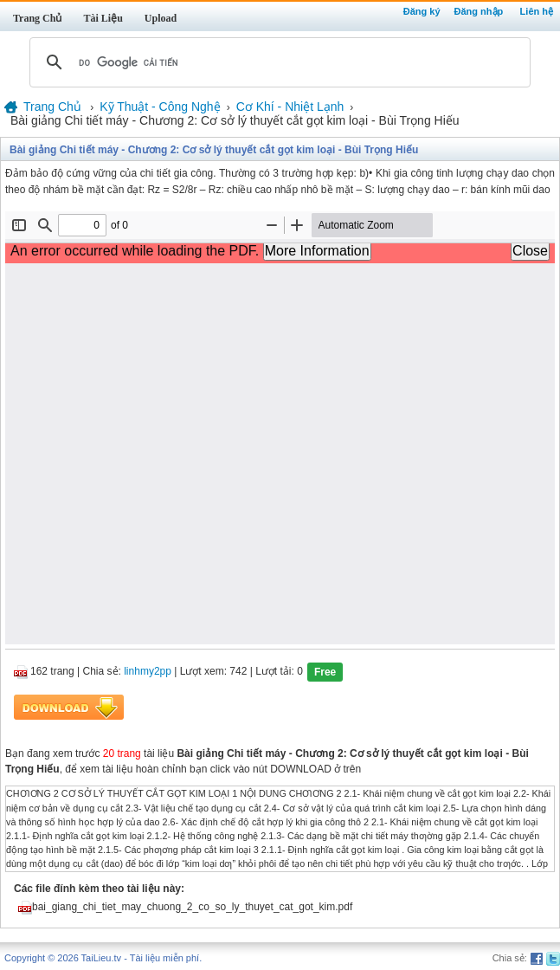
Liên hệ (537, 11)
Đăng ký (422, 11)
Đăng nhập (479, 11)
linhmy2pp (148, 672)
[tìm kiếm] (277, 62)
